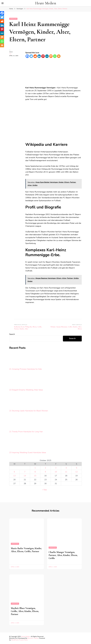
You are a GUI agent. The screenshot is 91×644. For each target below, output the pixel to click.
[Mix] (51, 56)
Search (12, 334)
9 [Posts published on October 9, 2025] (45, 472)
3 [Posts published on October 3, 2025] (56, 468)
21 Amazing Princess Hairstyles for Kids (26, 369)
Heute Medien (46, 3)
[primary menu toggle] (3, 3)
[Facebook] (27, 56)
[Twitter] (31, 56)
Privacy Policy (23, 640)
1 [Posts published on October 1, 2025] (35, 468)
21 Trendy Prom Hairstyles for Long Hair (26, 432)
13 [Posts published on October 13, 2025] (14, 476)
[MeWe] (47, 56)
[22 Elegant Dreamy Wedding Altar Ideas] (17, 380)
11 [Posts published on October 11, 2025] (66, 472)
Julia (11, 52)
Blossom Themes (33, 638)
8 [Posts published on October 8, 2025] (35, 472)
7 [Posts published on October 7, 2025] (25, 472)
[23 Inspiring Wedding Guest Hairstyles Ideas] (17, 443)
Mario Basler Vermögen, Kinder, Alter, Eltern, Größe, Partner (26, 550)
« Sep (45, 490)
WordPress (15, 640)
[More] (59, 56)
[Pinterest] (43, 56)
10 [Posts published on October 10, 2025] (56, 472)
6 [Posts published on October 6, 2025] (14, 472)
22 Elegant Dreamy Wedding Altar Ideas (26, 390)
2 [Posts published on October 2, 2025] (45, 468)
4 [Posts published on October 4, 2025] (66, 468)
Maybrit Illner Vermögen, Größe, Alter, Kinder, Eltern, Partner (25, 611)
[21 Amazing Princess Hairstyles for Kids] (17, 360)
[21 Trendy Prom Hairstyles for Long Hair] (17, 422)
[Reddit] (35, 56)
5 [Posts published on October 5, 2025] (77, 468)
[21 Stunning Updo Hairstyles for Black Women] (17, 401)
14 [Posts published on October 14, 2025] (25, 476)
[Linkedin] (39, 56)
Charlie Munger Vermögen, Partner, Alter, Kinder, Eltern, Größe (63, 555)
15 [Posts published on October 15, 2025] (35, 476)
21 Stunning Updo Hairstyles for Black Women (29, 411)
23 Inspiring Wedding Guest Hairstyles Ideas (28, 452)
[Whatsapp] (55, 56)
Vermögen (13, 19)
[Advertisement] (54, 72)
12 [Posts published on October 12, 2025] (77, 472)
